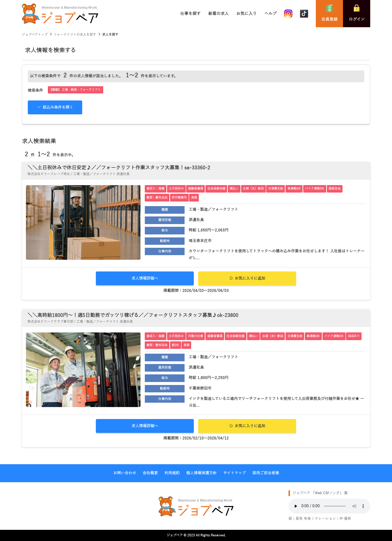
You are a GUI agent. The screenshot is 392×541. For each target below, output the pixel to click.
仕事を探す (190, 14)
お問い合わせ (125, 473)
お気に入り (246, 14)
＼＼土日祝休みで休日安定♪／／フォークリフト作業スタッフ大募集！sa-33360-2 (119, 168)
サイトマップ (235, 473)
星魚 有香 (303, 519)
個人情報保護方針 (201, 473)
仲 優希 (345, 519)
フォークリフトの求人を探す (75, 35)
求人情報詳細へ (145, 278)
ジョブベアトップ (35, 35)
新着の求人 (218, 14)
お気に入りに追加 (247, 278)
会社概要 (150, 473)
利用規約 (172, 473)
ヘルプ (270, 14)
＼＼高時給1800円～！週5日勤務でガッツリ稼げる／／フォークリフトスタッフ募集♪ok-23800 (133, 315)
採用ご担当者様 (266, 473)
